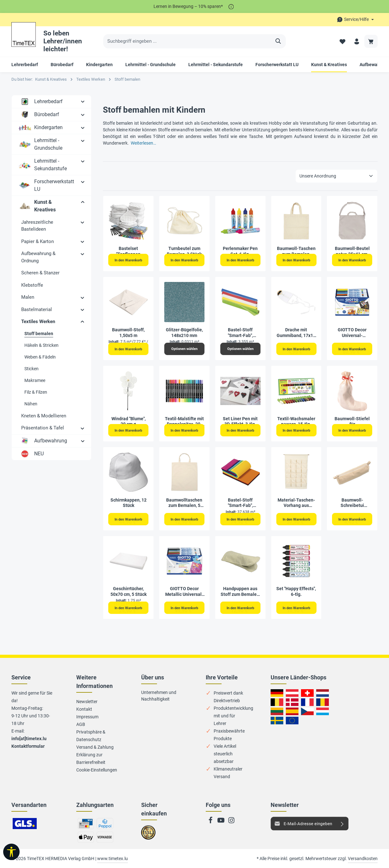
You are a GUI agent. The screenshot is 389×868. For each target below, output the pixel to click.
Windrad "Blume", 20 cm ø (129, 422)
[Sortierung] (336, 176)
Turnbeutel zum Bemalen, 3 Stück (184, 251)
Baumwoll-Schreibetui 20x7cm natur (352, 503)
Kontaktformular (28, 746)
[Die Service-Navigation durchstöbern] (355, 19)
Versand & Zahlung (95, 747)
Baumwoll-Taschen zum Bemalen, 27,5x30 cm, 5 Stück (296, 251)
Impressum (87, 717)
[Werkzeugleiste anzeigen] (11, 852)
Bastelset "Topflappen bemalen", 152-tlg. (128, 251)
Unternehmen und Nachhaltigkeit (159, 696)
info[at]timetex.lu (29, 739)
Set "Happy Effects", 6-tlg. (296, 591)
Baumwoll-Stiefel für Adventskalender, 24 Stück (352, 422)
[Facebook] (211, 822)
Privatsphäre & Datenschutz (91, 736)
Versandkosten (363, 859)
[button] (83, 101)
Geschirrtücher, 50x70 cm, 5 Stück (129, 591)
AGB (81, 724)
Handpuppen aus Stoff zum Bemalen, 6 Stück (240, 592)
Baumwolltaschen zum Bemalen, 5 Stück (184, 503)
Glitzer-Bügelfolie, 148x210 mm (184, 333)
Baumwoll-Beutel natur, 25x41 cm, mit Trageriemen (352, 251)
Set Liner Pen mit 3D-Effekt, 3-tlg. (240, 422)
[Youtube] (221, 822)
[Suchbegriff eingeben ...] (187, 41)
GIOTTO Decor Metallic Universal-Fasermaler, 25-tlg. (184, 592)
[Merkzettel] (341, 41)
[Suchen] (278, 41)
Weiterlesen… (143, 143)
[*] (231, 6)
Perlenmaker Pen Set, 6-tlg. (240, 251)
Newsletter (87, 702)
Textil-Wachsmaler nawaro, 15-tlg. (296, 422)
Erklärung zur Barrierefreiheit (91, 759)
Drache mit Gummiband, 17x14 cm (296, 333)
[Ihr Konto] (356, 41)
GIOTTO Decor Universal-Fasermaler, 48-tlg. (352, 333)
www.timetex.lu (113, 859)
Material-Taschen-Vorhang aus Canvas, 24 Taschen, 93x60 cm (296, 503)
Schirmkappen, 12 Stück (129, 503)
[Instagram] (231, 822)
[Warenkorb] (371, 41)
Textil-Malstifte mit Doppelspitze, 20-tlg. (184, 422)
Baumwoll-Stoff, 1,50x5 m (128, 333)
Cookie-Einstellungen (97, 770)
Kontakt (84, 709)
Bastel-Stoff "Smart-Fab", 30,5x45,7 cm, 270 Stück (240, 503)
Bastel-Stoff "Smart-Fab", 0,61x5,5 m (240, 333)
